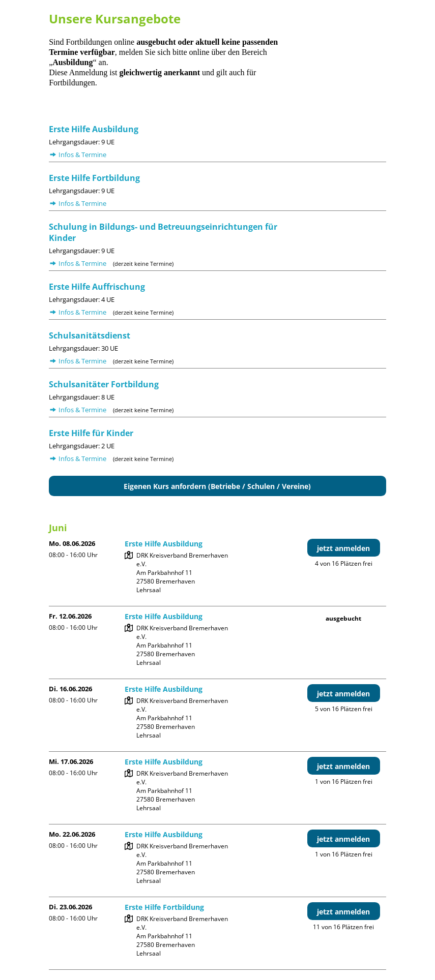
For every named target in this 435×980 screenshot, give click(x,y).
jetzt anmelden (343, 548)
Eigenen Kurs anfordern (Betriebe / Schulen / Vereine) (217, 486)
